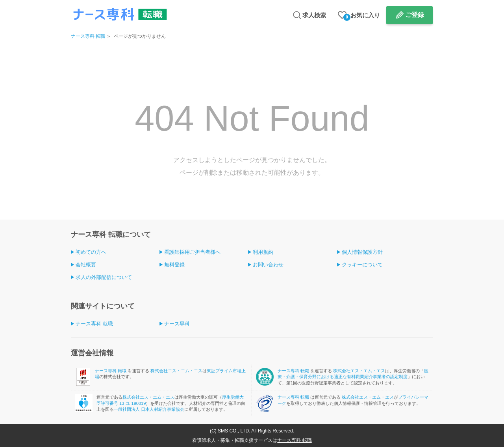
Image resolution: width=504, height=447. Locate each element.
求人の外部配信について (104, 277)
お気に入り (362, 16)
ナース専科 (177, 324)
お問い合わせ (268, 265)
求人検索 (314, 15)
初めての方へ (91, 252)
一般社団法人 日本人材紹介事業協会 (149, 409)
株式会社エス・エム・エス (176, 371)
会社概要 (86, 265)
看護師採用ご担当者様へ (192, 252)
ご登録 (415, 15)
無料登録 (174, 265)
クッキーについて (362, 265)
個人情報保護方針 (362, 252)
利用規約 (263, 252)
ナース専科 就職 (94, 324)
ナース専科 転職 (88, 36)
